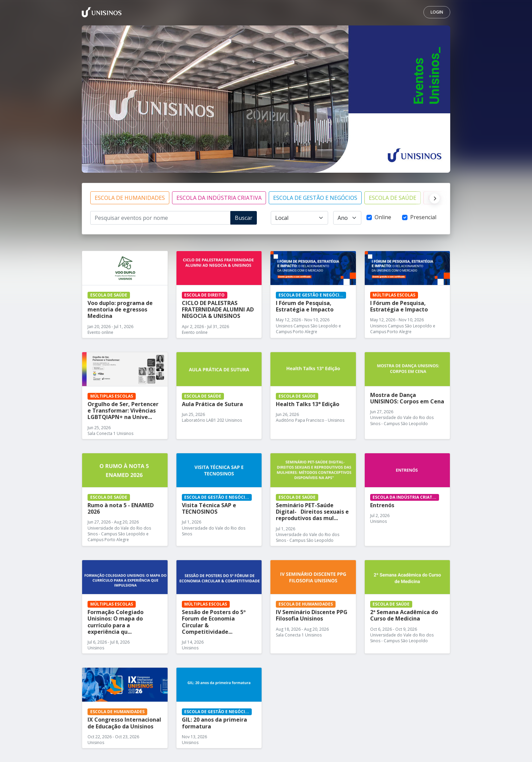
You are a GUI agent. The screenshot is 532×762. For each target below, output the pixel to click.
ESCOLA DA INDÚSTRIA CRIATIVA (219, 198)
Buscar (244, 218)
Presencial (423, 217)
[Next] (433, 198)
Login (437, 12)
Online (383, 217)
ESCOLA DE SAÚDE (393, 198)
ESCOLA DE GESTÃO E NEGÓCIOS (315, 198)
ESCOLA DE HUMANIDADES (130, 198)
